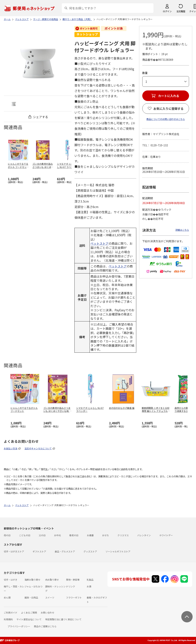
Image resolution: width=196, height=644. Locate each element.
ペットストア (100, 243)
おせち (106, 535)
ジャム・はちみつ (33, 586)
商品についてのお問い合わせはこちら (166, 119)
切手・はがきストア (14, 551)
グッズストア (90, 551)
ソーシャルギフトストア (118, 551)
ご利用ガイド (11, 612)
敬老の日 (74, 535)
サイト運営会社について (29, 619)
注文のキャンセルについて (38, 448)
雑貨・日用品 (31, 597)
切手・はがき (11, 580)
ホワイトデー (166, 535)
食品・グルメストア (65, 551)
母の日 (7, 535)
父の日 (42, 535)
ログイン (167, 11)
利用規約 (8, 619)
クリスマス (123, 535)
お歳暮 (90, 535)
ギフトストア (39, 551)
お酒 (89, 586)
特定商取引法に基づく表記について (63, 619)
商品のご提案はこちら (45, 626)
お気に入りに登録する (168, 109)
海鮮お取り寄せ (32, 580)
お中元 (57, 535)
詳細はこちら (182, 230)
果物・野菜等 (73, 580)
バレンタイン (144, 535)
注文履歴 (181, 11)
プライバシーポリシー (19, 626)
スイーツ (50, 597)
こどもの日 (25, 535)
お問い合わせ (47, 612)
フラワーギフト (74, 597)
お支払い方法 (11, 448)
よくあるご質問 (29, 612)
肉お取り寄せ (52, 580)
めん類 (7, 597)
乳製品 (90, 580)
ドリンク (70, 586)
